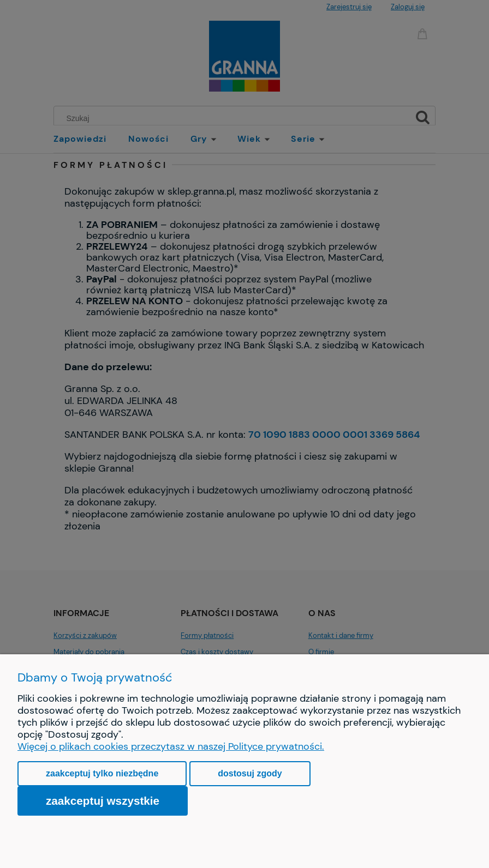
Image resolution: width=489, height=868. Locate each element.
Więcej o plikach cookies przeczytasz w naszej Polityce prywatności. (171, 746)
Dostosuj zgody (250, 773)
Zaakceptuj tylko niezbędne (102, 773)
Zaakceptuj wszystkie (103, 801)
